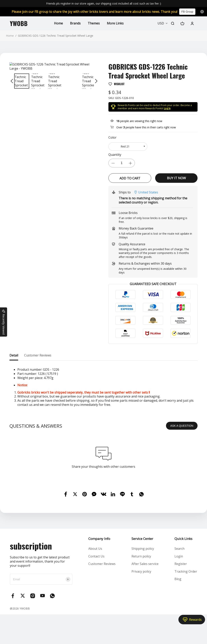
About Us (95, 549)
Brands (75, 23)
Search (179, 549)
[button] (12, 81)
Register (181, 564)
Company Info (99, 539)
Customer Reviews (102, 564)
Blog (178, 579)
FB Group (187, 12)
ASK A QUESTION (182, 426)
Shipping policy (143, 549)
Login (179, 556)
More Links (115, 23)
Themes (94, 23)
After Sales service (145, 564)
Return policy (141, 556)
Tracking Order (186, 571)
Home (58, 23)
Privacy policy (141, 571)
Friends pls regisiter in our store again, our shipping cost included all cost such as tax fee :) (104, 3)
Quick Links (183, 539)
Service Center (142, 539)
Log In (167, 108)
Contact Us (96, 556)
